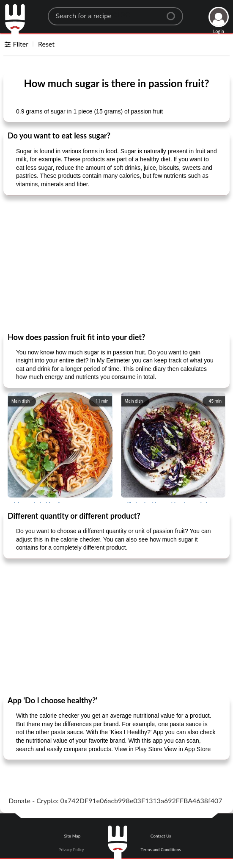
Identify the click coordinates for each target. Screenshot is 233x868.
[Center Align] (174, 13)
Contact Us (161, 836)
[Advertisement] (116, 263)
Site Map (72, 836)
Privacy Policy (71, 849)
